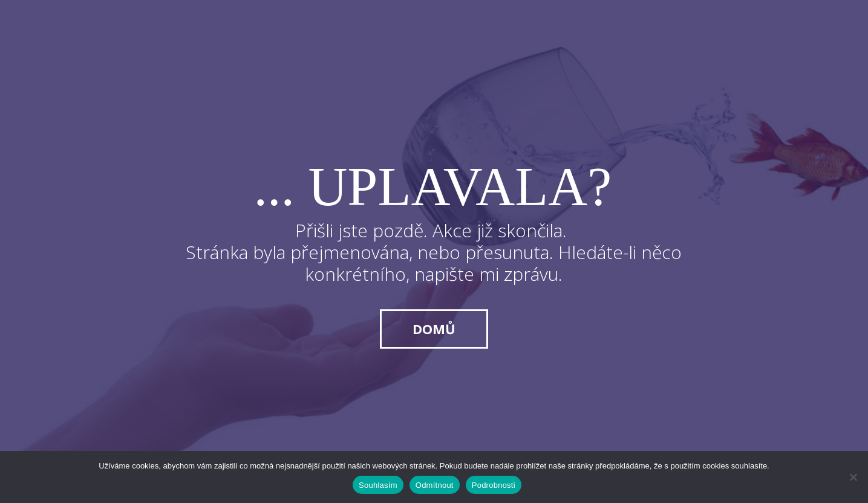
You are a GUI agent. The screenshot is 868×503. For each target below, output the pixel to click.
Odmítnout (435, 485)
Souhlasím (378, 485)
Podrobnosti (494, 485)
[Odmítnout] (853, 477)
